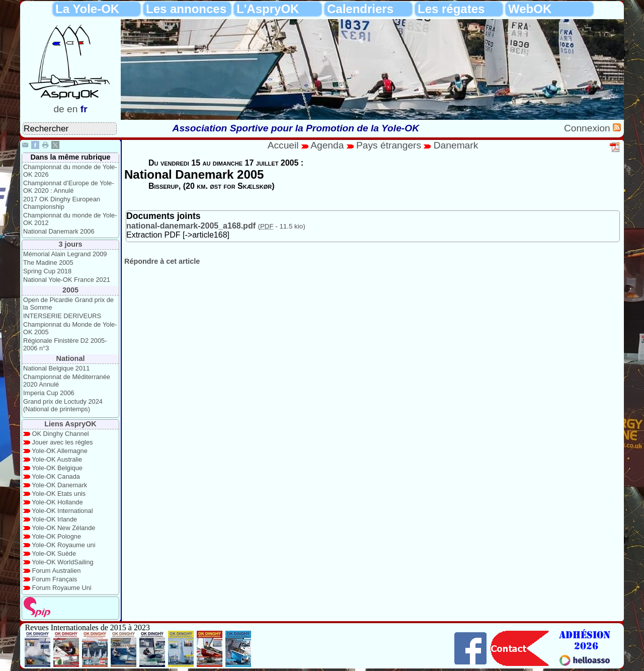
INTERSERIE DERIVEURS (62, 316)
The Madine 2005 (48, 263)
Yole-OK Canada (56, 476)
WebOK (530, 9)
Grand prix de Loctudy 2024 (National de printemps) (63, 405)
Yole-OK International (62, 511)
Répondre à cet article (162, 261)
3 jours (70, 244)
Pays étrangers (390, 145)
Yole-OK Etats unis (59, 494)
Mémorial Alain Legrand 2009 (65, 254)
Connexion (588, 128)
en (72, 109)
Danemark (456, 145)
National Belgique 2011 (56, 368)
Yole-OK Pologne (56, 536)
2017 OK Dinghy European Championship (62, 203)
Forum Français (55, 579)
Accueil (283, 145)
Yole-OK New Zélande (63, 528)
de (59, 109)
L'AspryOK (268, 9)
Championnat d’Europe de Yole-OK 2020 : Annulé (69, 187)
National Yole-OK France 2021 (67, 280)
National (71, 358)
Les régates (451, 9)
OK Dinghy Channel (61, 434)
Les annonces (186, 9)
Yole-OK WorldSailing (62, 562)
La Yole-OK (87, 9)
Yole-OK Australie (57, 459)
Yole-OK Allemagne (60, 451)
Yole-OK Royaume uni (63, 545)
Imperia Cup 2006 (49, 393)
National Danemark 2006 (59, 231)
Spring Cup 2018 (47, 271)
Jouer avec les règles (63, 442)
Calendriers (360, 9)
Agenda (329, 145)
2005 (70, 290)
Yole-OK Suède (54, 553)
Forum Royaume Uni (62, 588)
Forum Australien (57, 571)
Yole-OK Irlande (54, 519)
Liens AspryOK (70, 424)
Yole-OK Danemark (59, 485)
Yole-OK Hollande (57, 502)
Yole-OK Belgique (57, 468)
